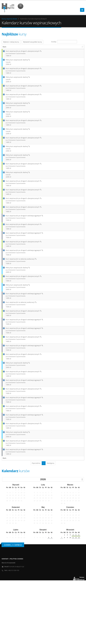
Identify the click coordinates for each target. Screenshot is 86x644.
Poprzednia (36, 527)
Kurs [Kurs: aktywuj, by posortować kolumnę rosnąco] (4, 47)
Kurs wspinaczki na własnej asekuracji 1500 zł (19, 292)
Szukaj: (64, 42)
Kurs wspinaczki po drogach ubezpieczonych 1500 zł (21, 444)
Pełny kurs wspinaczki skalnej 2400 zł (15, 110)
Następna (51, 527)
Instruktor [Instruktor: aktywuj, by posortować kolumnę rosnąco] (75, 47)
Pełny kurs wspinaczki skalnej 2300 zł (15, 63)
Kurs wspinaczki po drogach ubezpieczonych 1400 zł (21, 54)
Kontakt (5, 622)
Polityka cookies (16, 622)
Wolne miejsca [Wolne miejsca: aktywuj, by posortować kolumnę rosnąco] (60, 47)
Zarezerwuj (59, 66)
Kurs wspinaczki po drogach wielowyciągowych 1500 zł (22, 241)
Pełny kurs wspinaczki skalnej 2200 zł (15, 82)
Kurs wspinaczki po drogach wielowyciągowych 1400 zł (22, 333)
